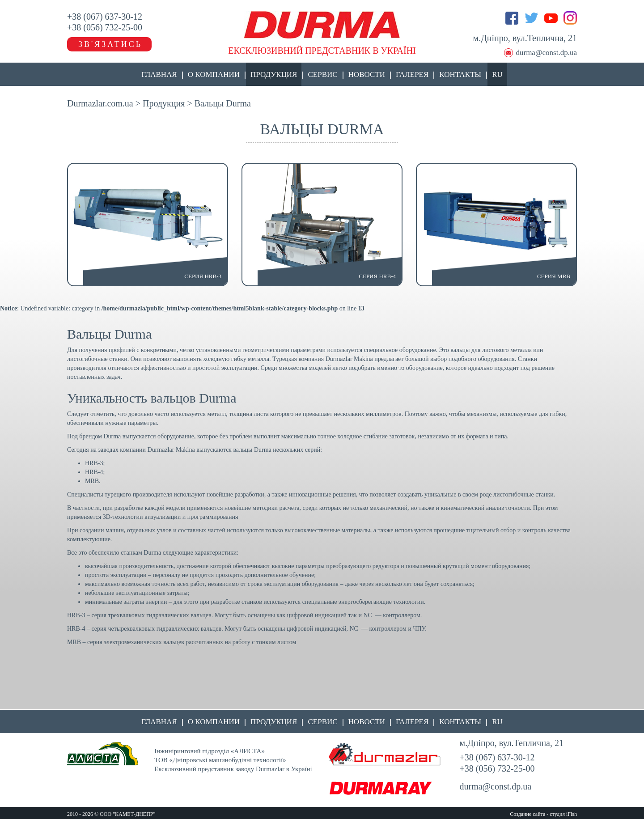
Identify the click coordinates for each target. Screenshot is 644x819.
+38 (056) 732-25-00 (105, 27)
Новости (367, 74)
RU (497, 74)
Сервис (322, 74)
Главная (159, 74)
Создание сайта (527, 814)
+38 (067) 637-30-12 (105, 17)
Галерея (412, 74)
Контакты (460, 74)
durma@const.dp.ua (546, 53)
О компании (214, 74)
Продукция (274, 74)
